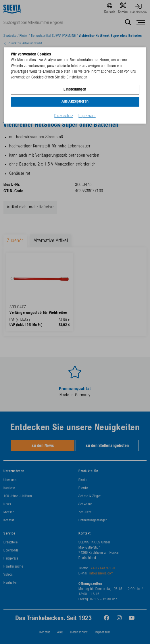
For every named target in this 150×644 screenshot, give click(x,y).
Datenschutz (64, 116)
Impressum (87, 116)
